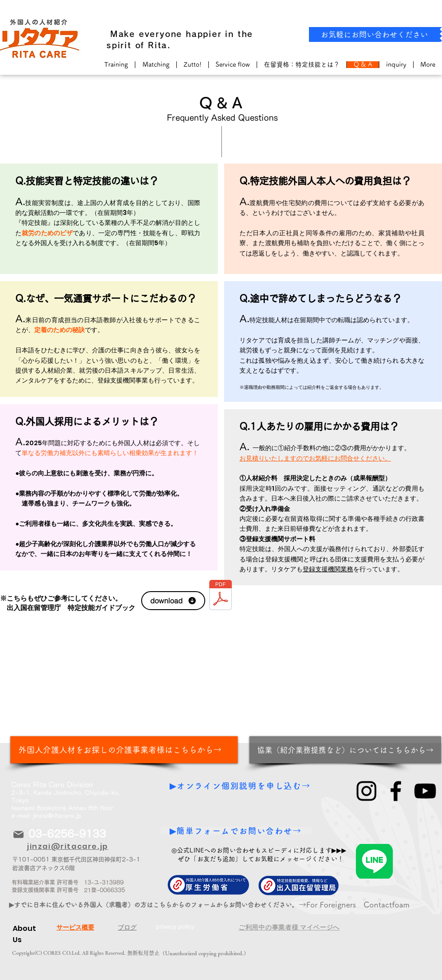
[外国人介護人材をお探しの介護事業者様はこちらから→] (124, 750)
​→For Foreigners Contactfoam (354, 905)
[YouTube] (425, 791)
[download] (173, 601)
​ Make (121, 34)
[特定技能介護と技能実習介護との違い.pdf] (221, 596)
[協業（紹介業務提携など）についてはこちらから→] (345, 750)
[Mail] (18, 834)
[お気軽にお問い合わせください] (374, 34)
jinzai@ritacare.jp (57, 816)
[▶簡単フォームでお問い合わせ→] (236, 831)
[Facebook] (396, 791)
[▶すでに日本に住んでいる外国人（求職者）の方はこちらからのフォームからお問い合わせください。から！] (163, 905)
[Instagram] (366, 791)
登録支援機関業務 (328, 569)
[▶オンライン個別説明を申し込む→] (241, 786)
